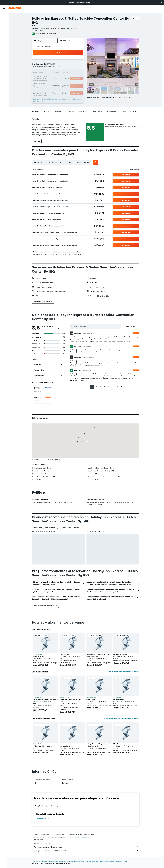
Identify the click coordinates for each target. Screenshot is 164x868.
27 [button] (63, 80)
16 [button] (79, 70)
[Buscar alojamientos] (4, 19)
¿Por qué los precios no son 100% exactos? (87, 851)
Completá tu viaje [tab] (41, 806)
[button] (162, 2)
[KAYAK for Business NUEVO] (4, 42)
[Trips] (4, 48)
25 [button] (53, 80)
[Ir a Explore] (4, 29)
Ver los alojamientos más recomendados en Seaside (121, 718)
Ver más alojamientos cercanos (129, 629)
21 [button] (68, 75)
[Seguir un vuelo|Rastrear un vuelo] (4, 34)
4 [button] (53, 65)
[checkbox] (42, 389)
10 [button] (48, 70)
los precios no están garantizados (79, 837)
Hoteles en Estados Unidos (77, 862)
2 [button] (79, 60)
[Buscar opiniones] (97, 327)
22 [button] (73, 75)
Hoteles (44, 862)
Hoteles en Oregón (92, 862)
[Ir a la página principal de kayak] (14, 8)
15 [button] (73, 70)
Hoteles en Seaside (43, 819)
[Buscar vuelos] (4, 14)
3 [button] (48, 65)
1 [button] (73, 60)
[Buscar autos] (4, 23)
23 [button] (78, 75)
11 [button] (53, 70)
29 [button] (73, 80)
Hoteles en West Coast (107, 862)
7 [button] (68, 65)
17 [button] (48, 75)
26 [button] (58, 80)
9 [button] (79, 65)
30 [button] (78, 80)
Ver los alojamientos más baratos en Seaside (124, 672)
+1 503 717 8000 (38, 31)
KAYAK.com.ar (36, 862)
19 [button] (58, 75)
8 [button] (73, 65)
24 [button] (48, 80)
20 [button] (63, 75)
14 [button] (68, 70)
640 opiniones (51, 34)
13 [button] (63, 70)
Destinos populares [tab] (58, 806)
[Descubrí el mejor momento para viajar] (4, 38)
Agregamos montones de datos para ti (87, 847)
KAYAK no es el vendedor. (87, 843)
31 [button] (48, 85)
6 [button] (63, 65)
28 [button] (68, 80)
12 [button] (58, 70)
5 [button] (58, 65)
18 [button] (53, 75)
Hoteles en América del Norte (58, 862)
